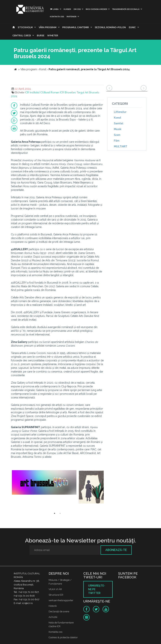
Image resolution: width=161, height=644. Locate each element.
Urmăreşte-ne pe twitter (97, 589)
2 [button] (60, 513)
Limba (54, 9)
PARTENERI (72, 17)
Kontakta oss (57, 17)
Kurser (67, 9)
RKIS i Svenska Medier (96, 9)
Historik (53, 606)
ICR (27, 92)
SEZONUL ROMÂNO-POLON (110, 27)
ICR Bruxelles (68, 92)
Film (117, 141)
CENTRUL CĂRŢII (22, 36)
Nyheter (53, 36)
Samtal (119, 123)
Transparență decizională (126, 9)
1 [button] (55, 513)
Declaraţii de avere (59, 611)
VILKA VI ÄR (55, 589)
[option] (44, 485)
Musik (118, 129)
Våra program (48, 27)
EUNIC (132, 27)
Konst (118, 118)
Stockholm (25, 27)
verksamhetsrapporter (61, 600)
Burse (41, 36)
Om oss (77, 9)
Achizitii (53, 617)
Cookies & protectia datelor (63, 637)
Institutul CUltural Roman (44, 92)
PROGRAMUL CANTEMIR (76, 27)
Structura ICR (56, 595)
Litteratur (120, 112)
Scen (117, 135)
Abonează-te (116, 550)
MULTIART (121, 146)
